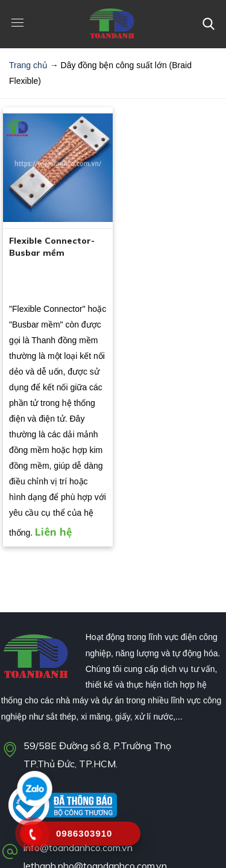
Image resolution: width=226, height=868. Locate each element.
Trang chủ (28, 65)
